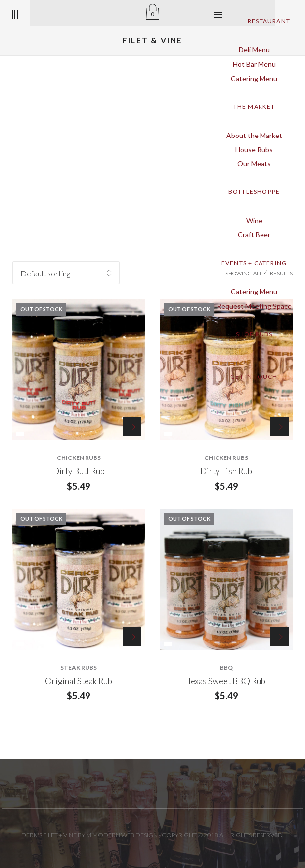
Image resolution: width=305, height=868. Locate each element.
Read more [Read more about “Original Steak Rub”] (132, 637)
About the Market (254, 135)
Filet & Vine (153, 40)
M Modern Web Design (122, 835)
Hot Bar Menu (254, 64)
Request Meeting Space (254, 306)
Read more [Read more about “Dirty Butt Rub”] (132, 427)
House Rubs (254, 150)
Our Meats (254, 163)
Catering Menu (254, 78)
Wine (254, 220)
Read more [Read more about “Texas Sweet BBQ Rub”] (279, 637)
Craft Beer (254, 235)
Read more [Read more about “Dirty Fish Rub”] (279, 427)
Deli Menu (254, 50)
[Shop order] (66, 273)
